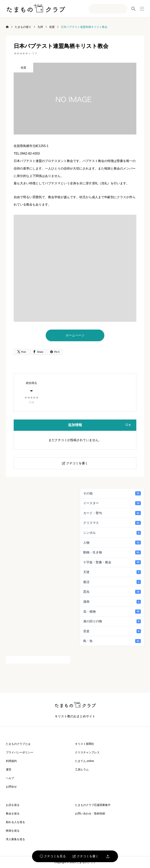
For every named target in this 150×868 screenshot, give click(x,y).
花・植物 (112, 611)
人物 (112, 543)
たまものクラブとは (18, 744)
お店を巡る (13, 805)
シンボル (112, 533)
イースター (112, 503)
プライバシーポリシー (20, 752)
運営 (9, 770)
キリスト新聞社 (85, 744)
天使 (112, 572)
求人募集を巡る (15, 839)
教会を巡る (13, 813)
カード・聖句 (112, 513)
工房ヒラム (82, 770)
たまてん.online (84, 761)
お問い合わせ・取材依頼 (90, 813)
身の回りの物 (112, 621)
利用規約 (11, 761)
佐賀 (23, 68)
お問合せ (11, 787)
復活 (112, 582)
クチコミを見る (53, 856)
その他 (112, 493)
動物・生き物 (112, 552)
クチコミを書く (86, 856)
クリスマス (112, 523)
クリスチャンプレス (87, 752)
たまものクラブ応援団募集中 (93, 805)
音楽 (112, 631)
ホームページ (75, 335)
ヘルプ (10, 778)
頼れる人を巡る (15, 822)
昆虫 (112, 592)
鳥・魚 (112, 641)
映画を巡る (13, 831)
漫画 (112, 602)
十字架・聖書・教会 (112, 562)
